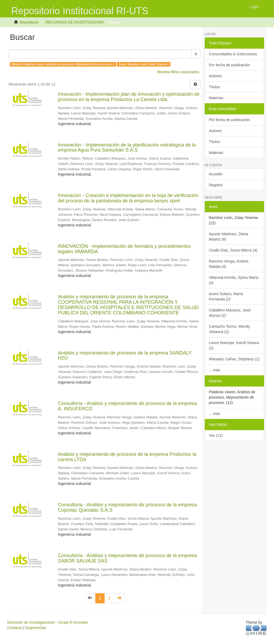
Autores (215, 76)
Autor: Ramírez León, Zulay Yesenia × (144, 64)
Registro (216, 185)
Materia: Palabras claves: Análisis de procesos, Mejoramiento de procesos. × (63, 64)
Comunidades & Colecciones (233, 54)
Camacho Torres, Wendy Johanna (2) (230, 329)
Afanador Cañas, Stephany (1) (234, 359)
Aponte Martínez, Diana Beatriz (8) (229, 237)
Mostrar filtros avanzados (178, 72)
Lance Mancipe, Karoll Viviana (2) (234, 345)
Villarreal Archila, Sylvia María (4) (234, 280)
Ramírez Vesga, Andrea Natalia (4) (229, 264)
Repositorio (29, 22)
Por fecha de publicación (229, 65)
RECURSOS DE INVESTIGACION (74, 22)
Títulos (215, 87)
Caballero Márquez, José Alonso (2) (230, 313)
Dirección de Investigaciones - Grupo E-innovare (47, 622)
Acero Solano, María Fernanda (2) (226, 296)
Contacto (15, 628)
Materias (216, 98)
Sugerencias (36, 628)
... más (215, 370)
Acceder (216, 174)
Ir (196, 54)
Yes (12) (216, 435)
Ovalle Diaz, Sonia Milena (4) (233, 250)
